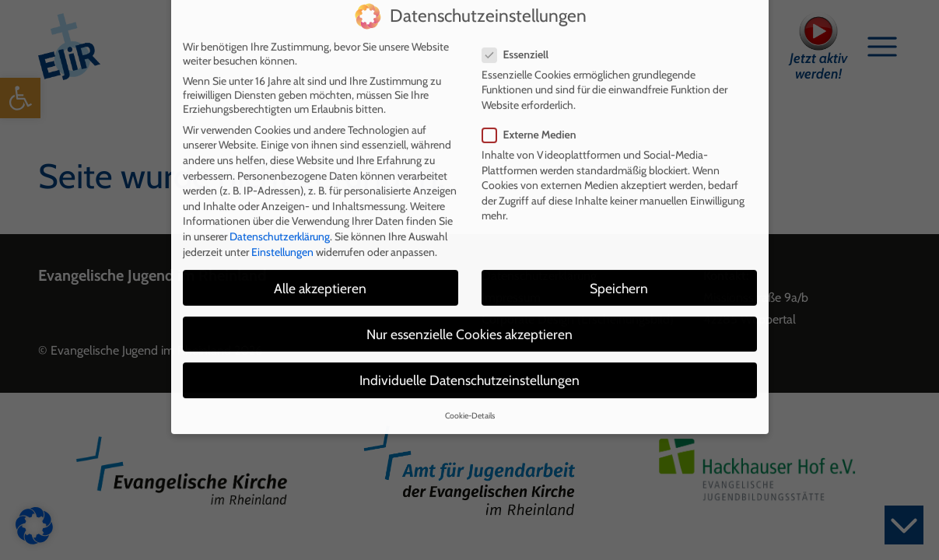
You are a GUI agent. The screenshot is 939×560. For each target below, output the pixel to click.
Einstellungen (282, 229)
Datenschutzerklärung (280, 214)
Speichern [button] (619, 266)
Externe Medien (534, 112)
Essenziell (520, 32)
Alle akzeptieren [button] (320, 266)
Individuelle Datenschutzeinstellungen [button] (470, 357)
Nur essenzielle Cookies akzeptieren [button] (470, 311)
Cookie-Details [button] (470, 393)
